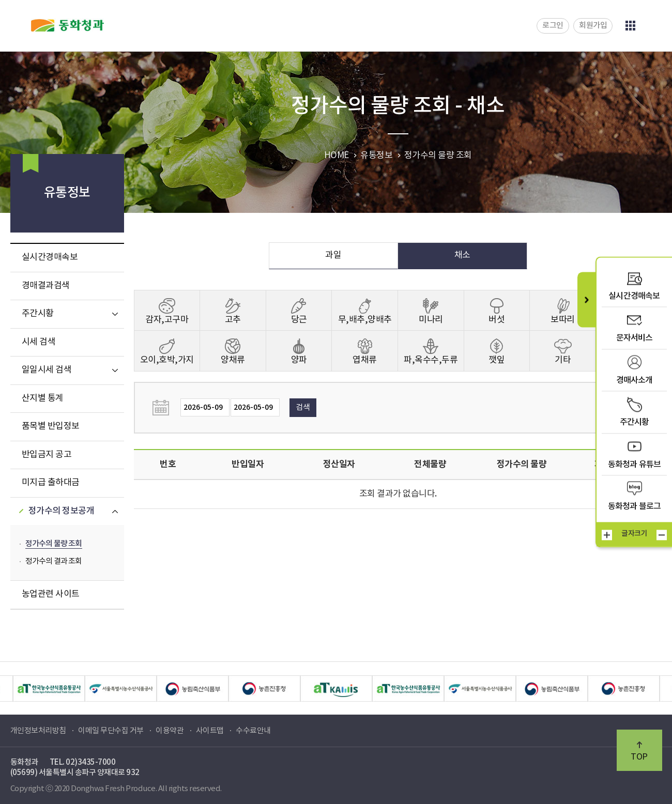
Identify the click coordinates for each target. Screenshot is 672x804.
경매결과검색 (46, 286)
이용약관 (170, 731)
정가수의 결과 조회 (54, 561)
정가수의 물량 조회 (54, 544)
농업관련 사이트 (51, 594)
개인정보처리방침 (38, 731)
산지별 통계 (43, 398)
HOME (337, 156)
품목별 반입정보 (51, 426)
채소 (462, 255)
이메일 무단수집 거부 (111, 731)
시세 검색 (39, 342)
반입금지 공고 (47, 455)
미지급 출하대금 (51, 483)
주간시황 (38, 314)
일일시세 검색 (47, 370)
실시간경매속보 (50, 257)
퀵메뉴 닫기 (586, 299)
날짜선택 (164, 408)
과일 (333, 255)
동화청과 (67, 25)
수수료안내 (253, 731)
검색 (303, 407)
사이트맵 (210, 731)
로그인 (553, 26)
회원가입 (593, 26)
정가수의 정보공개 (62, 511)
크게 (607, 535)
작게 (662, 535)
